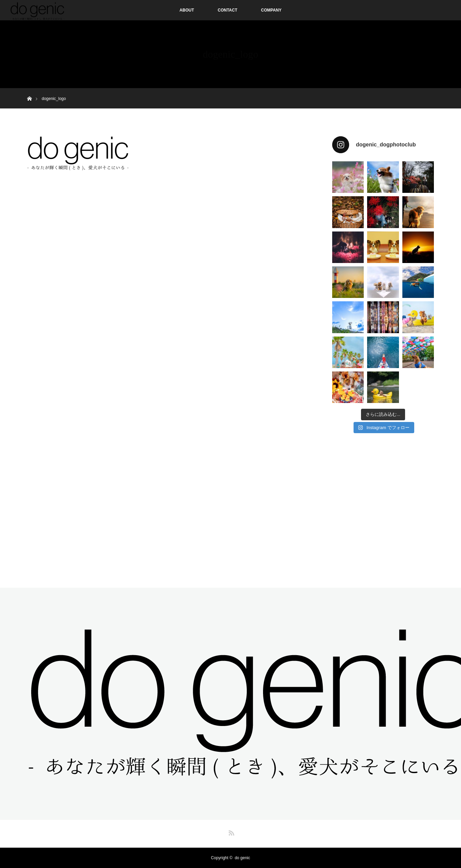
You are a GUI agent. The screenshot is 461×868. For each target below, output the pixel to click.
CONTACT (227, 10)
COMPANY (271, 10)
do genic (242, 858)
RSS (230, 832)
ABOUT (187, 10)
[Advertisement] (383, 507)
